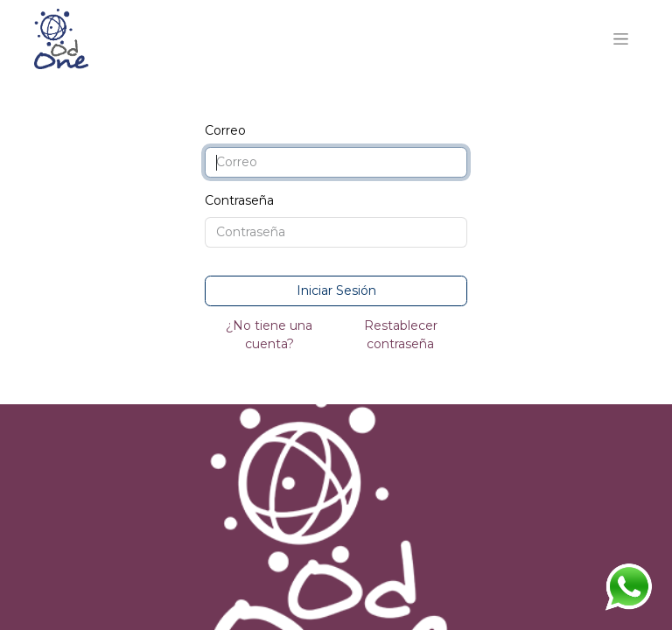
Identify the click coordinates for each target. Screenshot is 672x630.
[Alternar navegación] (621, 39)
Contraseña (239, 200)
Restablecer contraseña (401, 335)
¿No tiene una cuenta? (269, 335)
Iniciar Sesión (336, 290)
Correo (225, 130)
